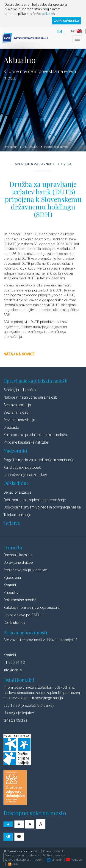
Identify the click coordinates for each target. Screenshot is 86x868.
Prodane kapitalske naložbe (26, 442)
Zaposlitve (12, 593)
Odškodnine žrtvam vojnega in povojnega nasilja (42, 507)
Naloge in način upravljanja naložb (30, 397)
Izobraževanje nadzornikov (25, 475)
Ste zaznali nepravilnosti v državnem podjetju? (40, 640)
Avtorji (39, 860)
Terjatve (12, 523)
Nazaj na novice (19, 354)
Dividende (11, 427)
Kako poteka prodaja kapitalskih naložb (35, 435)
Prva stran (12, 147)
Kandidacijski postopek (22, 467)
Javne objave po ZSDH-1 (24, 615)
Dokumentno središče (21, 600)
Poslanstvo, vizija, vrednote (25, 570)
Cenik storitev (14, 623)
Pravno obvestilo (54, 851)
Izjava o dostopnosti (18, 860)
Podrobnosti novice (56, 147)
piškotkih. (49, 14)
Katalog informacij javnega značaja (32, 607)
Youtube (74, 860)
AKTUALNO (33, 147)
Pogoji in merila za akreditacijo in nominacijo (39, 460)
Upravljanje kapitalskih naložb (35, 381)
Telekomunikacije (17, 515)
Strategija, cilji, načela (20, 390)
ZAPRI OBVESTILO (67, 21)
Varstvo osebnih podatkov (22, 855)
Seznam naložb (16, 412)
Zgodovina (12, 578)
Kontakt (10, 585)
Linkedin (55, 860)
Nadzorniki (15, 451)
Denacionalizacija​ (17, 492)
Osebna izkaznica (18, 555)
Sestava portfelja (17, 405)
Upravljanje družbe (18, 562)
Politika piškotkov (54, 855)
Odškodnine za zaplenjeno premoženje (35, 500)
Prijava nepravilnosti (25, 632)
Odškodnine (16, 483)
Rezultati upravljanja (19, 420)
